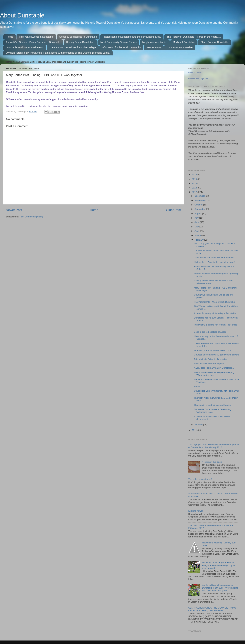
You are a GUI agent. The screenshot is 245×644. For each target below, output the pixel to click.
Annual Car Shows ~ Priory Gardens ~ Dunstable (33, 42)
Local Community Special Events (118, 42)
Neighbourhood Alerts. (155, 42)
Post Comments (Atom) (31, 217)
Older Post (173, 210)
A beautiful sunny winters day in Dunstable (215, 313)
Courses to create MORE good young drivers (216, 355)
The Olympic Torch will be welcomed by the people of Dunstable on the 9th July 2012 (214, 446)
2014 (195, 183)
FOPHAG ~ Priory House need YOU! (212, 350)
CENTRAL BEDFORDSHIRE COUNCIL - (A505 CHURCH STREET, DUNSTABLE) (212, 609)
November (200, 200)
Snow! (197, 387)
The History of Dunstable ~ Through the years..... (194, 37)
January (199, 425)
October (199, 205)
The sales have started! (200, 479)
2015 (195, 179)
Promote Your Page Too (198, 79)
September (200, 209)
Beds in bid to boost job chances (210, 332)
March (198, 235)
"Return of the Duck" (212, 462)
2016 (195, 175)
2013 (195, 188)
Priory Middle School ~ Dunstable (211, 359)
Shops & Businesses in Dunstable (78, 37)
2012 (195, 192)
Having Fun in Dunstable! (80, 42)
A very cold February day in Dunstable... (214, 368)
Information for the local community (121, 47)
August (198, 214)
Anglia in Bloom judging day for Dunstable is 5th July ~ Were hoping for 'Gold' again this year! (220, 588)
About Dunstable (22, 15)
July (197, 218)
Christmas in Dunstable (180, 47)
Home (10, 37)
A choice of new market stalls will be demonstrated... (212, 418)
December (200, 196)
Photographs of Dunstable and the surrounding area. (132, 37)
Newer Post (14, 210)
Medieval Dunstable (184, 42)
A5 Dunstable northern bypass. (209, 364)
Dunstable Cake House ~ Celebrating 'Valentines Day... (213, 411)
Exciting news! (195, 511)
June (197, 222)
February (199, 240)
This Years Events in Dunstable (36, 37)
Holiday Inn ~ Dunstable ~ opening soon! (214, 262)
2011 (195, 430)
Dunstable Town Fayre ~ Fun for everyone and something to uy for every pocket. (219, 565)
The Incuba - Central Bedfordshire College (73, 47)
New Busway (154, 47)
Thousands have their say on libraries (213, 405)
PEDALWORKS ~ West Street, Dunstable (215, 302)
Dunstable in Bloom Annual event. (25, 47)
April (197, 231)
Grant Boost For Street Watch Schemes (214, 258)
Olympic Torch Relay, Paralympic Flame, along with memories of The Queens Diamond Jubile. (58, 53)
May (197, 227)
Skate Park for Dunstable (214, 42)
